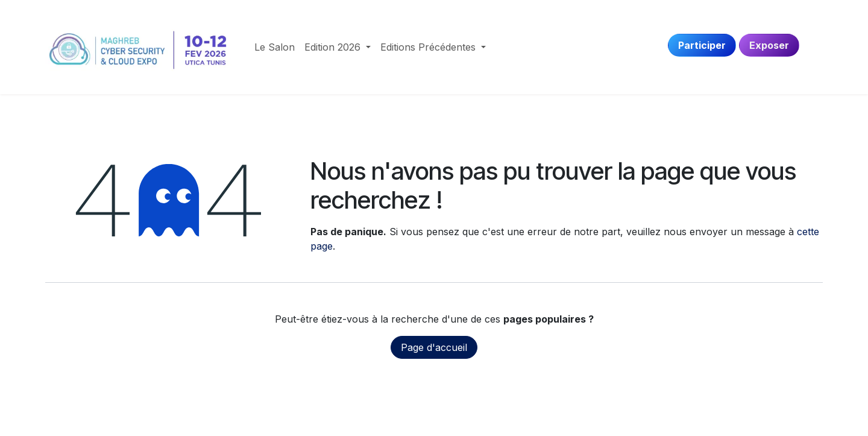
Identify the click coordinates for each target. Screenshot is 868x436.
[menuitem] (275, 47)
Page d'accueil (434, 347)
